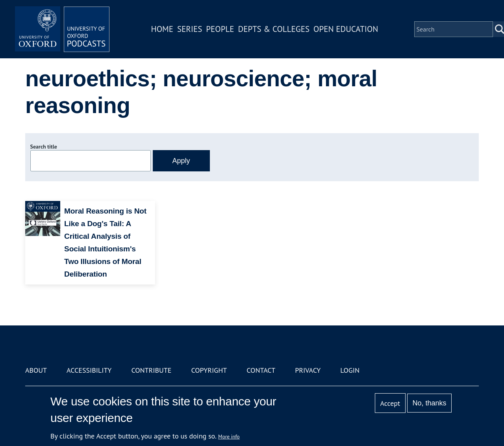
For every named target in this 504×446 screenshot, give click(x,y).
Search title (44, 147)
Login (350, 370)
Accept (390, 403)
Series (190, 29)
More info (229, 437)
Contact (261, 370)
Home (162, 29)
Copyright (209, 370)
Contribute (151, 370)
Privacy (308, 370)
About (36, 370)
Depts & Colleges (274, 29)
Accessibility (89, 370)
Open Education (346, 29)
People (220, 29)
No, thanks (429, 403)
